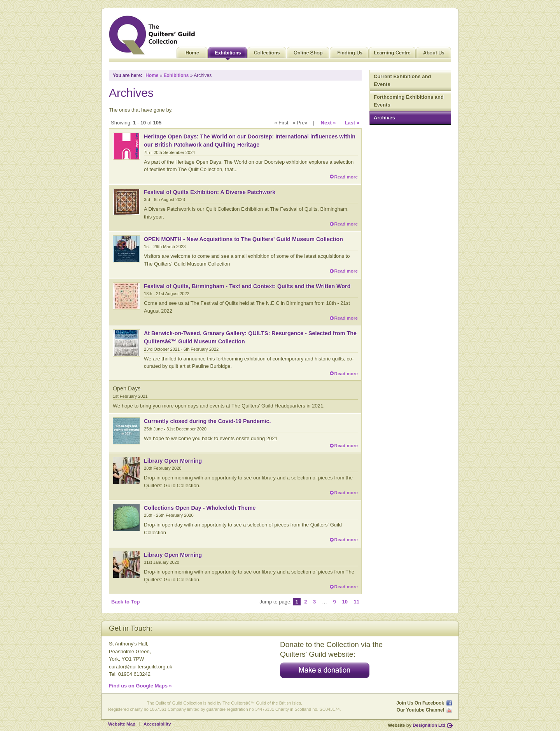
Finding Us (349, 54)
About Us (434, 54)
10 (345, 602)
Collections (267, 54)
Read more (346, 177)
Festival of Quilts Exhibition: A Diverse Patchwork (210, 192)
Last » (352, 123)
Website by (417, 725)
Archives (384, 118)
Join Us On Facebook (420, 703)
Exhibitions (227, 54)
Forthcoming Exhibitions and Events (409, 101)
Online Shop (308, 54)
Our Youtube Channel (420, 710)
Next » (328, 123)
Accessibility (157, 724)
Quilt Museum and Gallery (154, 35)
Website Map (122, 724)
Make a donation (325, 670)
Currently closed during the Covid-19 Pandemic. (207, 421)
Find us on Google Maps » (140, 686)
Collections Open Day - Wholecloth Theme (200, 508)
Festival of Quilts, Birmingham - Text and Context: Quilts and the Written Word (247, 286)
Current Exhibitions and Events (402, 80)
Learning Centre (392, 54)
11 (357, 602)
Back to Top (125, 602)
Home (192, 54)
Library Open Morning (173, 461)
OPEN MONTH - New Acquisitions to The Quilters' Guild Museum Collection (243, 239)
